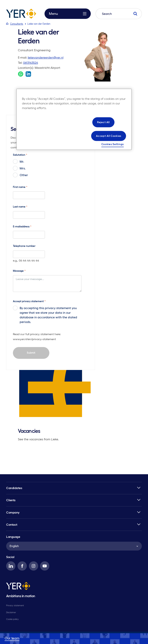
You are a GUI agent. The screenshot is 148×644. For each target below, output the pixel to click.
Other (20, 175)
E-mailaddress (22, 226)
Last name (20, 206)
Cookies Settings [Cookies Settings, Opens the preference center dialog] (113, 144)
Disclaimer (11, 612)
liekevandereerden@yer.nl (46, 58)
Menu (68, 14)
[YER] (18, 587)
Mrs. (19, 168)
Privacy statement (15, 605)
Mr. (18, 161)
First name (20, 187)
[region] (74, 119)
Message (19, 271)
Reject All (103, 122)
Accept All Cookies (109, 136)
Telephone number (24, 246)
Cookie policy (12, 619)
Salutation (20, 155)
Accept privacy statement (29, 301)
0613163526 (31, 63)
